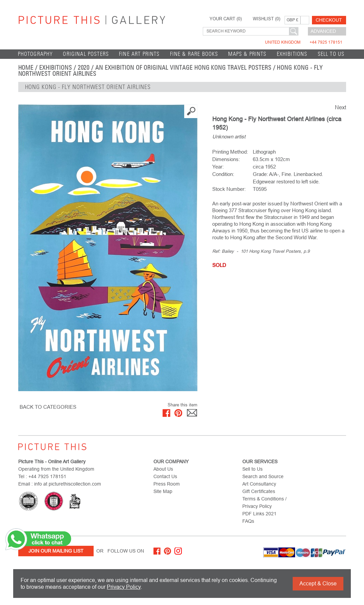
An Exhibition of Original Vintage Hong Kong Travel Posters (183, 68)
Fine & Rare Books (194, 54)
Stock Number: (229, 189)
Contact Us (165, 476)
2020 (84, 68)
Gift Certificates (259, 491)
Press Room (167, 484)
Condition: (223, 174)
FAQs (248, 521)
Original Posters (86, 54)
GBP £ (293, 20)
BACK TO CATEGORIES (48, 407)
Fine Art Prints (139, 54)
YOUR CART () (226, 19)
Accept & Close (318, 584)
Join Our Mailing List (56, 551)
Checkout (329, 20)
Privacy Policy (124, 587)
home (26, 68)
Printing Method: (230, 152)
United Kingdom (304, 42)
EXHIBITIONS (292, 54)
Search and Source (263, 476)
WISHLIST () (266, 19)
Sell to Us (331, 54)
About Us (163, 469)
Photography (35, 54)
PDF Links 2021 (259, 514)
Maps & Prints (247, 54)
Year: (218, 167)
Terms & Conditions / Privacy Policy (264, 502)
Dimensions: (226, 159)
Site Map (163, 491)
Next (341, 107)
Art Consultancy (259, 484)
